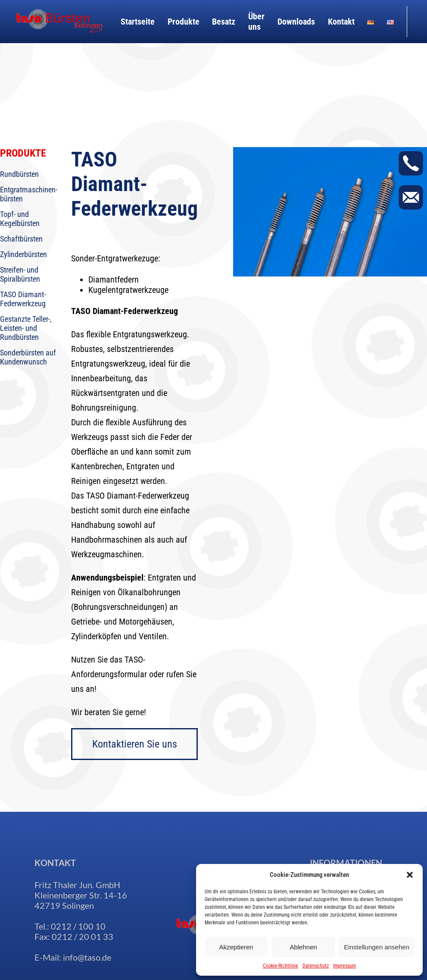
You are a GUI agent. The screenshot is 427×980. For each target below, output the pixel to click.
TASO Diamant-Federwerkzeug (23, 299)
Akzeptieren (236, 947)
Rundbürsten (19, 174)
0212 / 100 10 (78, 926)
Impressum (344, 966)
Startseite (138, 22)
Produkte (184, 22)
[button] (410, 875)
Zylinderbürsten (23, 254)
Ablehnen (303, 947)
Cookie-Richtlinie (281, 966)
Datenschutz (316, 966)
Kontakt (341, 22)
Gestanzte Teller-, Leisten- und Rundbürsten (26, 328)
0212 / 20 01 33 (83, 936)
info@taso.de (87, 957)
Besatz (224, 22)
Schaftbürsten (21, 239)
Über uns (256, 22)
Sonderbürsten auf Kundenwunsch (28, 357)
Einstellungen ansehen (377, 947)
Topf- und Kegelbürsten (20, 219)
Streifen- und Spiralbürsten (20, 274)
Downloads (296, 22)
